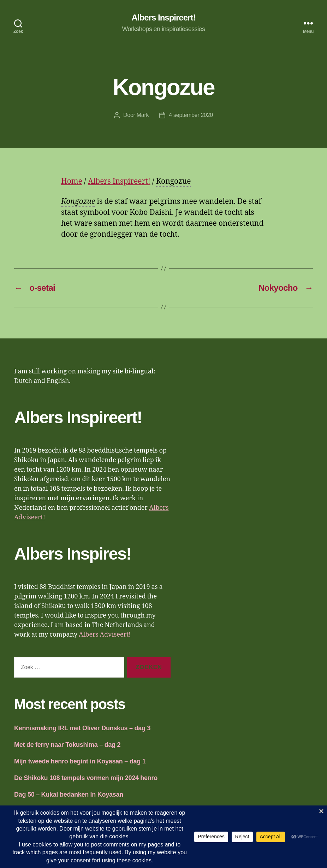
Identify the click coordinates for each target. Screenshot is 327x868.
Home (72, 181)
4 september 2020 (191, 115)
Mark (143, 115)
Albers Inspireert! (164, 18)
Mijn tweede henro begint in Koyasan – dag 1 (80, 761)
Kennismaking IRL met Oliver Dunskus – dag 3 (82, 728)
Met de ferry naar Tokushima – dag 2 (67, 745)
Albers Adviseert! (105, 635)
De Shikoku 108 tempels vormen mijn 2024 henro (86, 778)
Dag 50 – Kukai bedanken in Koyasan (69, 795)
